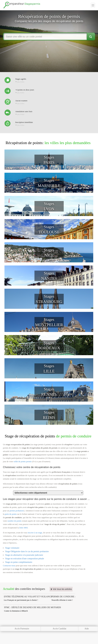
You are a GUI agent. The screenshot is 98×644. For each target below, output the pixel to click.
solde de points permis (23, 461)
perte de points (11, 514)
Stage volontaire (12, 548)
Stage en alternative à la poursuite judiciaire (24, 555)
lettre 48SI (24, 528)
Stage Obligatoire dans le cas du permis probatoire (27, 551)
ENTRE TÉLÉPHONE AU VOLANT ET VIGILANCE (28, 597)
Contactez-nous (9, 566)
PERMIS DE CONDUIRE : (64, 597)
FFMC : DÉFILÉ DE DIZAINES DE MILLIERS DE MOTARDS (33, 607)
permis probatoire (17, 511)
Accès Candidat (60, 629)
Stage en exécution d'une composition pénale (25, 559)
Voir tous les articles (61, 589)
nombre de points (14, 521)
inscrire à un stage (35, 533)
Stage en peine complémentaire (19, 562)
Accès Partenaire (22, 629)
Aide (87, 629)
